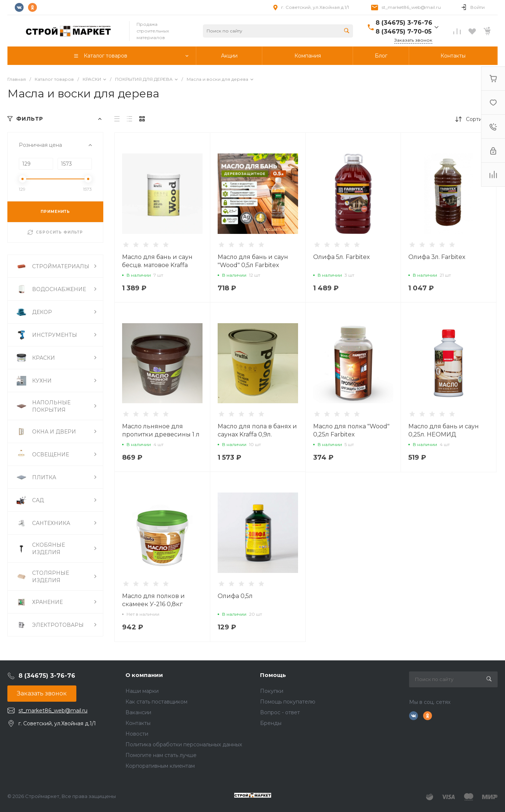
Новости (137, 734)
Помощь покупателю (288, 702)
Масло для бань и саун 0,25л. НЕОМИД (444, 430)
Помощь (273, 675)
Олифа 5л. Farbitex (342, 257)
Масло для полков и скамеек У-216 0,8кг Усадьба (153, 604)
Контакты (138, 723)
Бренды (271, 723)
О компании (144, 675)
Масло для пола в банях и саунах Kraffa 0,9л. (257, 430)
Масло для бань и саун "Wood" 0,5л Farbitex (253, 261)
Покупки (272, 691)
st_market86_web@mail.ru (411, 7)
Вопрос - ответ (280, 712)
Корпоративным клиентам (160, 766)
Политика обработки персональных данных (184, 744)
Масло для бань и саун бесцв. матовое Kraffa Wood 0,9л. (157, 265)
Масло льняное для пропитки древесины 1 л (161, 430)
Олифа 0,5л (235, 596)
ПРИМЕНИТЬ (55, 212)
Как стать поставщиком (156, 702)
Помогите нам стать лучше (161, 755)
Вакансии (138, 712)
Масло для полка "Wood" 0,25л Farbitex (351, 430)
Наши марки (142, 691)
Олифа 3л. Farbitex (437, 257)
